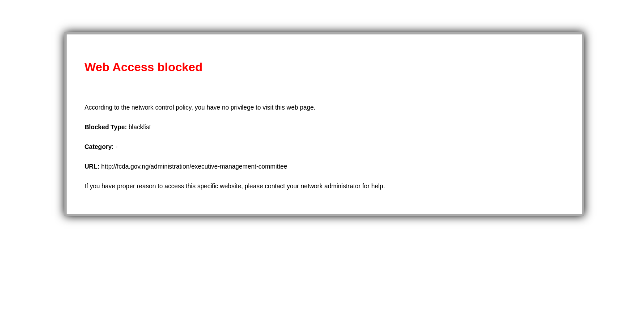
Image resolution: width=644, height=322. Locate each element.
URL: (93, 166)
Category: (100, 147)
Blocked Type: (107, 127)
